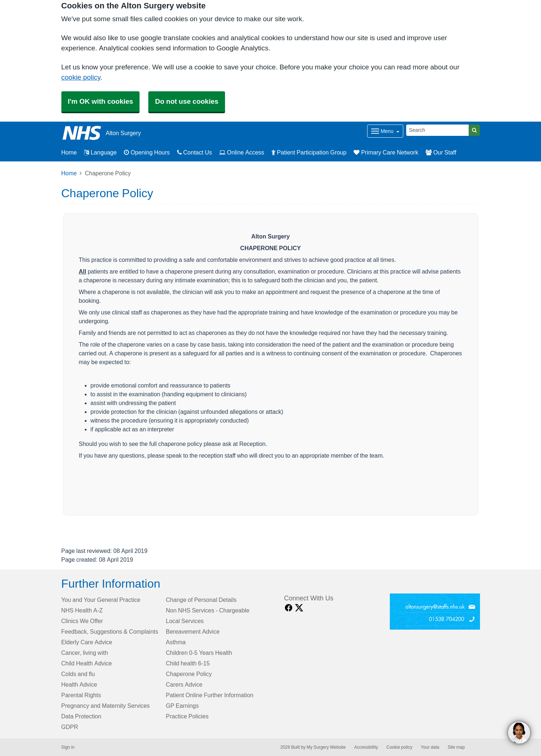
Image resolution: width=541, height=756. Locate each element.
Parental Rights (81, 695)
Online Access (242, 152)
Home (69, 173)
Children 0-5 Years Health (199, 653)
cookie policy (81, 77)
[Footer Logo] (435, 612)
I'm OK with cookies (101, 101)
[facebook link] (289, 608)
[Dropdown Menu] (385, 131)
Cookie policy (399, 747)
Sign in (68, 747)
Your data (430, 747)
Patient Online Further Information (210, 695)
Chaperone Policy (189, 674)
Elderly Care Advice (87, 642)
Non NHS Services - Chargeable (208, 610)
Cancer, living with (85, 653)
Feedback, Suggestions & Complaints (110, 631)
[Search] (438, 130)
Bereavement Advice (193, 631)
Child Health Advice (87, 663)
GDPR (70, 727)
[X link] (299, 608)
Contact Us (195, 152)
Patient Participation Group (309, 152)
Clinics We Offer (82, 621)
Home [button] (69, 152)
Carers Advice (184, 684)
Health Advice (79, 684)
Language (100, 152)
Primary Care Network (386, 152)
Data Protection (81, 716)
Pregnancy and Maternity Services (106, 706)
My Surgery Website (326, 747)
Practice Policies (187, 716)
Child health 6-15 (188, 663)
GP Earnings (182, 706)
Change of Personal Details (201, 600)
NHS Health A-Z (82, 610)
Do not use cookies (186, 101)
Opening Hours (147, 152)
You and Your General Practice (101, 600)
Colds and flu (78, 674)
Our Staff (441, 152)
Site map (456, 747)
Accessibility (366, 747)
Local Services (185, 621)
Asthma (176, 642)
